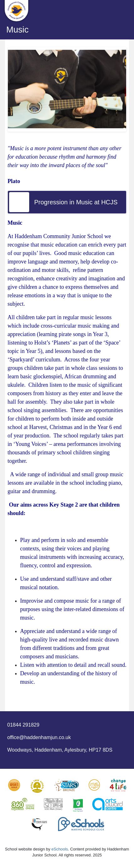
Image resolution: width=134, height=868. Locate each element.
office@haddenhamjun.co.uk (39, 737)
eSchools (60, 849)
